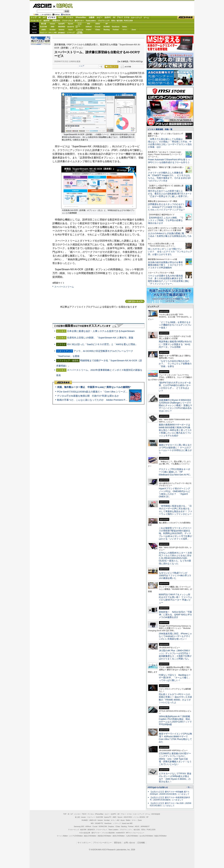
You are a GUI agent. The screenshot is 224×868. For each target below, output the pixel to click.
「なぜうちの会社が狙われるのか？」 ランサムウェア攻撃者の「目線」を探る (175, 364)
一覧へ (189, 787)
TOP (65, 814)
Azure (71, 30)
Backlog (107, 30)
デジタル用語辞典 (108, 833)
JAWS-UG (93, 820)
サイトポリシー (84, 843)
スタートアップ (136, 18)
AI (40, 17)
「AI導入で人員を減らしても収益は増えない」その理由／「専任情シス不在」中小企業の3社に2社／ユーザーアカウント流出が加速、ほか (170, 143)
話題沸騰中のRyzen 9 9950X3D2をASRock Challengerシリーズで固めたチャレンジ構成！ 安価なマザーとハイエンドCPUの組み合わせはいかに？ (175, 405)
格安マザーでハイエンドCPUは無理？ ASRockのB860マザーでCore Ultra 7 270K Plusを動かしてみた (175, 738)
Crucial (98, 27)
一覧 (101, 67)
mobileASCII (120, 833)
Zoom (134, 30)
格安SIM (47, 21)
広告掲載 (141, 843)
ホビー (100, 17)
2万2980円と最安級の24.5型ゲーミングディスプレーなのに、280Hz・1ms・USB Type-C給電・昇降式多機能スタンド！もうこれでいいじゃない (175, 759)
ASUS (98, 24)
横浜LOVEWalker (90, 836)
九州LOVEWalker (132, 836)
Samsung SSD (79, 827)
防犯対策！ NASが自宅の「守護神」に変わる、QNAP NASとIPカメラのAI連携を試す (175, 615)
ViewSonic (116, 27)
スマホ (127, 17)
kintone (62, 30)
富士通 (44, 24)
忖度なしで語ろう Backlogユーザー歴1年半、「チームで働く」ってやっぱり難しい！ (175, 678)
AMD (52, 27)
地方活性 (120, 21)
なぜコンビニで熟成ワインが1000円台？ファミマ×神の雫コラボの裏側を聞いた (175, 576)
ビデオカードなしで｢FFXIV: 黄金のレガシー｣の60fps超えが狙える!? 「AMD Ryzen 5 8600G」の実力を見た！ (175, 778)
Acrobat (53, 30)
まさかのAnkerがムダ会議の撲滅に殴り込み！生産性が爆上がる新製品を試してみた (170, 236)
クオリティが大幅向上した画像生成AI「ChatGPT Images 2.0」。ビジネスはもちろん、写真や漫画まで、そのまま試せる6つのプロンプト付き (169, 177)
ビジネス (63, 6)
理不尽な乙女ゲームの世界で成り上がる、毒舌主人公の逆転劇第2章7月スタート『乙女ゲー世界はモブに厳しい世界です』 (170, 194)
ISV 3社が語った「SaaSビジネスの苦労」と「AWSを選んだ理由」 (102, 344)
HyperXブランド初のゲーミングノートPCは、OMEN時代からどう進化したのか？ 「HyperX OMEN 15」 (175, 493)
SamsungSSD (78, 27)
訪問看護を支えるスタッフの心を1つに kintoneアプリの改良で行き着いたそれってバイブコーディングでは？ (166, 207)
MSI (89, 24)
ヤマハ (125, 30)
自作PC (108, 17)
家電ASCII (56, 21)
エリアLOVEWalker (76, 836)
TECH (60, 17)
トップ (34, 17)
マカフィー (44, 33)
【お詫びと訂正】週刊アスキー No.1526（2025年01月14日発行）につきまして (171, 804)
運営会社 (118, 843)
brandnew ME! (80, 33)
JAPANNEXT (62, 33)
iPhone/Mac (81, 17)
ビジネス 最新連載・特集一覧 (160, 129)
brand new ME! (127, 823)
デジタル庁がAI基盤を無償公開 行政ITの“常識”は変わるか (88, 396)
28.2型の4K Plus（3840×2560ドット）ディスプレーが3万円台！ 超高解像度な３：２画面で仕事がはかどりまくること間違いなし (175, 655)
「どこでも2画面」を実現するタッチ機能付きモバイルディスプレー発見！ (175, 325)
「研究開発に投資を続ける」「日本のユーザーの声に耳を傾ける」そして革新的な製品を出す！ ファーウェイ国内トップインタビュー (175, 510)
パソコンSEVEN (80, 24)
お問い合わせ (129, 843)
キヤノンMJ (53, 33)
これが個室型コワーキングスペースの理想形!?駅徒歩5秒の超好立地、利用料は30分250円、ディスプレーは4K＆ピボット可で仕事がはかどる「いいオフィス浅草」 (175, 533)
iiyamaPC (62, 24)
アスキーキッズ (36, 21)
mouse (52, 24)
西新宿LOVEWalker (104, 836)
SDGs (113, 21)
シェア (82, 66)
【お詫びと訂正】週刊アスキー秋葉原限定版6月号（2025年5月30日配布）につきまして (170, 799)
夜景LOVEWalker (119, 836)
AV (114, 17)
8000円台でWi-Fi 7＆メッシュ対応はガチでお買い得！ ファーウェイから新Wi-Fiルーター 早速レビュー (175, 599)
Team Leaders (113, 830)
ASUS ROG (62, 27)
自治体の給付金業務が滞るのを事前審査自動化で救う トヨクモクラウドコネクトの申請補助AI (165, 265)
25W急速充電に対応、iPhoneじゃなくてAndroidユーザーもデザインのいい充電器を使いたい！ (175, 636)
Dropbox (89, 30)
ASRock (89, 27)
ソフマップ (71, 33)
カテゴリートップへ (135, 301)
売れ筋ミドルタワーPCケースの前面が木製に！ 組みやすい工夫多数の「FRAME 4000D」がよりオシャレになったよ (175, 698)
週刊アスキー (79, 21)
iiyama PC (108, 817)
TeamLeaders (91, 21)
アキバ (120, 17)
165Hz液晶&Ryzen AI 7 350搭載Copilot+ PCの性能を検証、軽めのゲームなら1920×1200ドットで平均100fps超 (175, 720)
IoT (44, 17)
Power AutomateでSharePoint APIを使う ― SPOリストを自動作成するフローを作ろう (169, 161)
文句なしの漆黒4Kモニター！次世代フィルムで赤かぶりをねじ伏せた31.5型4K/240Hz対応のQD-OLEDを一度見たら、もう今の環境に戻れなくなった (175, 558)
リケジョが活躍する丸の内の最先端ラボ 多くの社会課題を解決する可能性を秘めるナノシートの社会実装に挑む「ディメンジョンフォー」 (169, 280)
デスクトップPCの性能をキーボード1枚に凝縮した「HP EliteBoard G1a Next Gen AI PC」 (175, 472)
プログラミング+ (104, 21)
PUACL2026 (128, 21)
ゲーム (146, 18)
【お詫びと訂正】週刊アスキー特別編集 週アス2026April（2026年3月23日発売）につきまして (170, 793)
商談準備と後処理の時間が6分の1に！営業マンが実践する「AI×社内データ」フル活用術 (175, 344)
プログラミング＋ (126, 830)
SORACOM (103, 827)
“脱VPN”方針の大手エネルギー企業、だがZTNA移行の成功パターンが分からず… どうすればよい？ (175, 387)
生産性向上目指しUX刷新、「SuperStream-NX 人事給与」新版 (100, 338)
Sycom (71, 24)
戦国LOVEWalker (160, 836)
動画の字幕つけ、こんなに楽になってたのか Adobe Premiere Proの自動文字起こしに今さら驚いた (110, 400)
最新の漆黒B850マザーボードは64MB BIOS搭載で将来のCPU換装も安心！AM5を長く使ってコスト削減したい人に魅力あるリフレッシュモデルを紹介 (175, 430)
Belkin (125, 27)
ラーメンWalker (62, 836)
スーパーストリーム (64, 287)
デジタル (69, 17)
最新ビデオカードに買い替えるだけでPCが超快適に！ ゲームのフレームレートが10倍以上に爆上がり (175, 449)
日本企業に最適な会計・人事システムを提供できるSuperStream (101, 331)
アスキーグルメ (68, 21)
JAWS (43, 30)
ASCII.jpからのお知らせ (158, 787)
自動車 (92, 17)
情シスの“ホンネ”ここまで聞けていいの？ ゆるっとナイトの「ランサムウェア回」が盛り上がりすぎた (170, 252)
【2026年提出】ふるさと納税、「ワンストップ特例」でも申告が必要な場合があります (166, 220)
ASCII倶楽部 (186, 18)
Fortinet (116, 30)
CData (98, 30)
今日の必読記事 (85, 833)
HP (107, 24)
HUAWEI (107, 27)
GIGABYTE (71, 27)
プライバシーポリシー (102, 843)
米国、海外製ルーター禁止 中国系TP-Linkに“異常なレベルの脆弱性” (94, 387)
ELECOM (43, 27)
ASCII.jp (42, 6)
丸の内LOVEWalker (146, 836)
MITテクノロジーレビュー (135, 833)
